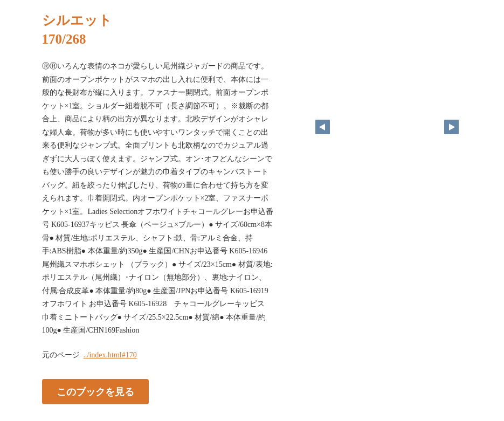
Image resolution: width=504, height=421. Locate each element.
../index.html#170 (110, 355)
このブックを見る (95, 391)
